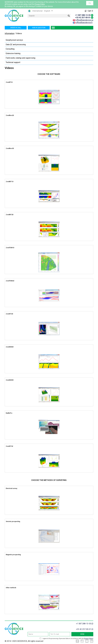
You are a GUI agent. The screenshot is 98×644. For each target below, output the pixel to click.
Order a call (16, 28)
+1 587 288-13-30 (83, 15)
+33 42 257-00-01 (83, 18)
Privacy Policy (40, 4)
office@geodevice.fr (84, 23)
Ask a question (39, 28)
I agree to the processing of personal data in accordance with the (68, 639)
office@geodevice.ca (85, 20)
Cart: (90, 11)
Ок (90, 3)
